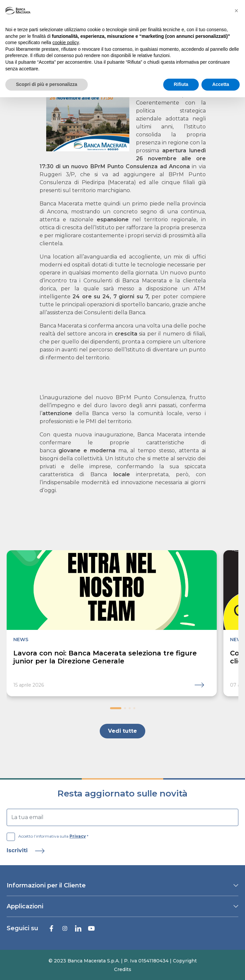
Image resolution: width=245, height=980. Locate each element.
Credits (123, 969)
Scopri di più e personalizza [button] (47, 84)
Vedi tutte (122, 731)
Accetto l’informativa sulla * (48, 836)
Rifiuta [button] (181, 84)
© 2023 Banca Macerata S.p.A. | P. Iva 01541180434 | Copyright (123, 961)
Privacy (78, 836)
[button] (116, 708)
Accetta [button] (221, 84)
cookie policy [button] (66, 42)
